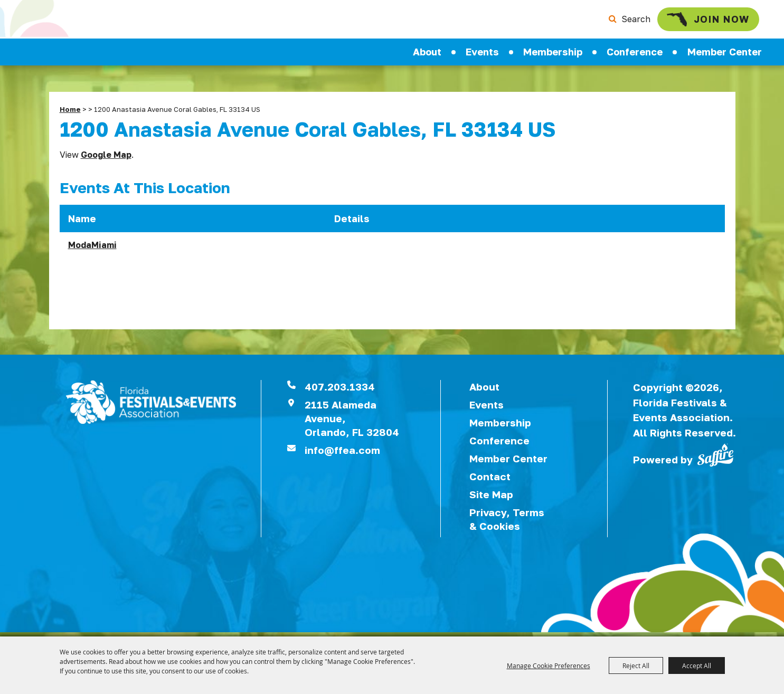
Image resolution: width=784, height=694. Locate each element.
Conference (635, 55)
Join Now (700, 21)
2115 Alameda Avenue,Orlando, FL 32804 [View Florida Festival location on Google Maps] (352, 422)
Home (70, 113)
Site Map (491, 498)
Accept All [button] (697, 666)
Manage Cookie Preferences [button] (549, 666)
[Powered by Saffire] (715, 458)
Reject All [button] (636, 666)
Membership (553, 55)
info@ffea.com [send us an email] (342, 454)
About (427, 55)
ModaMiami (92, 249)
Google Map (106, 159)
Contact (490, 481)
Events (482, 55)
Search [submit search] (624, 21)
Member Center (725, 55)
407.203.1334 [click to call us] (340, 391)
